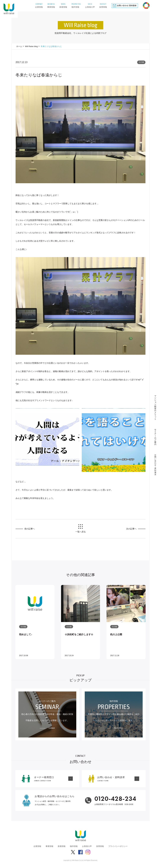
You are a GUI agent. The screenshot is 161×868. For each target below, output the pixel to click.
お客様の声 (87, 846)
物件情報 (74, 846)
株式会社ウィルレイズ (9, 9)
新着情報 (62, 846)
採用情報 (100, 846)
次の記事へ (131, 529)
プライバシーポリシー (118, 846)
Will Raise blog (31, 46)
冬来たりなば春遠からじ (51, 46)
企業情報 (37, 846)
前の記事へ (30, 529)
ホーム (19, 46)
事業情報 (49, 846)
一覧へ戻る (81, 532)
